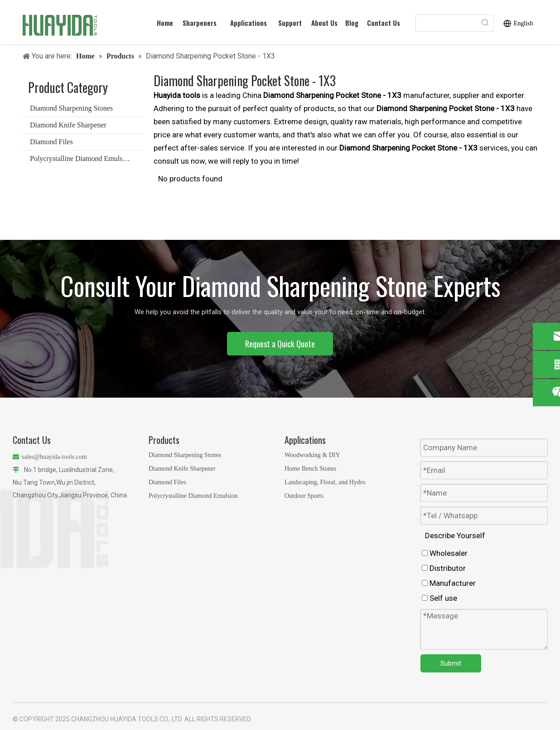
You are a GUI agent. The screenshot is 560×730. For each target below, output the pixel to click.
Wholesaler (445, 553)
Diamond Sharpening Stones (71, 108)
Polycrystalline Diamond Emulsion (81, 158)
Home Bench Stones (310, 469)
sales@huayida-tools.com (54, 457)
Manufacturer (449, 583)
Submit (451, 663)
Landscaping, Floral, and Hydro (325, 482)
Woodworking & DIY (312, 455)
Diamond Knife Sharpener (68, 125)
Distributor (444, 568)
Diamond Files (51, 142)
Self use (439, 598)
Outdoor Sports (304, 496)
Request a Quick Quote (280, 344)
